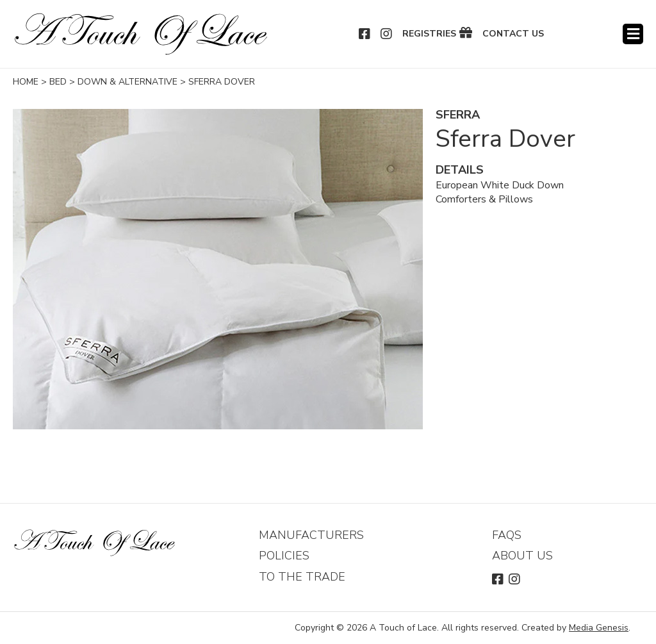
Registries (429, 34)
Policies (284, 556)
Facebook (365, 34)
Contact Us (513, 34)
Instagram (387, 34)
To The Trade (302, 577)
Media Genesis (599, 628)
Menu (633, 34)
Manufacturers (311, 535)
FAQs (507, 535)
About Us (522, 556)
